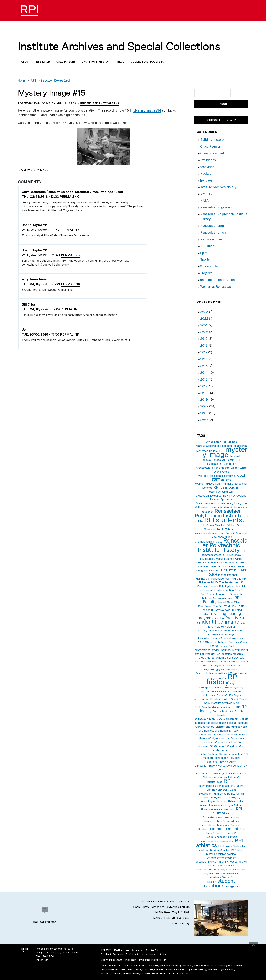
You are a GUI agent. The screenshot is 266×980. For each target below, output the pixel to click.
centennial (230, 476)
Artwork (212, 766)
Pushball (213, 754)
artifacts (232, 738)
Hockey (206, 174)
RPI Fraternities (211, 239)
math (225, 594)
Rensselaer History (223, 460)
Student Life (209, 266)
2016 (204, 359)
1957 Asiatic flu (208, 662)
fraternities (219, 833)
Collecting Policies (147, 62)
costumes (216, 566)
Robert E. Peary (229, 731)
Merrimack (239, 650)
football (216, 774)
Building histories (229, 586)
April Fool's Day (214, 563)
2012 (204, 386)
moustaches (219, 777)
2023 (204, 312)
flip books (212, 723)
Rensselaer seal (221, 579)
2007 (204, 420)
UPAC (233, 850)
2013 (204, 379)
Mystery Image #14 (147, 110)
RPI (228, 781)
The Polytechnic (229, 582)
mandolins (224, 575)
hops (221, 537)
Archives (223, 642)
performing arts (222, 870)
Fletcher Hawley (220, 699)
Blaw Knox (229, 496)
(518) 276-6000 (44, 956)
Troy (237, 711)
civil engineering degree (220, 616)
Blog (121, 62)
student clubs (232, 735)
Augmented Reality (224, 794)
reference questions (223, 809)
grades (216, 650)
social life (212, 582)
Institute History (96, 62)
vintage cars (233, 886)
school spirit (222, 758)
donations (230, 742)
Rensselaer (227, 842)
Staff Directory (181, 923)
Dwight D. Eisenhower (222, 770)
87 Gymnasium (217, 738)
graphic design (228, 723)
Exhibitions (208, 160)
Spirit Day (233, 658)
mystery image (225, 452)
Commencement (212, 153)
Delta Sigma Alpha (219, 666)
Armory (211, 719)
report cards (232, 631)
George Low (214, 594)
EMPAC (212, 862)
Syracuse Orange (224, 559)
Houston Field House (226, 572)
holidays (206, 180)
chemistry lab (216, 533)
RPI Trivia (207, 246)
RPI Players (225, 846)
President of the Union (218, 654)
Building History (212, 140)
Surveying (222, 492)
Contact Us (41, 960)
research (238, 654)
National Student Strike (223, 507)
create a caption (224, 590)
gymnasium (229, 774)
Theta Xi (226, 638)
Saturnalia (218, 711)
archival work (223, 610)
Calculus (234, 642)
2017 (204, 352)
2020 (204, 332)
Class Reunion (211, 146)
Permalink (69, 197)
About (25, 62)
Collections (66, 62)
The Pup (218, 606)
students (224, 468)
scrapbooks (222, 817)
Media (118, 950)
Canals (221, 719)
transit (219, 687)
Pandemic (213, 842)
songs (216, 638)
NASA (204, 201)
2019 (204, 339)
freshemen (202, 451)
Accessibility (156, 954)
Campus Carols (228, 662)
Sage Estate (219, 658)
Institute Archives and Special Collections (119, 46)
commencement (223, 829)
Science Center (224, 786)
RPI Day (236, 579)
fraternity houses (227, 862)
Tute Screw (223, 821)
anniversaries (214, 496)
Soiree (208, 606)
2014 (204, 373)
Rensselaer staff (212, 226)
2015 (204, 366)
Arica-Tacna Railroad (218, 691)
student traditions (219, 883)
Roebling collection (231, 754)
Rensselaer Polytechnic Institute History (223, 545)
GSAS (213, 746)
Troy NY (206, 273)
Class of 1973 (225, 695)
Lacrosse (215, 805)
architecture (211, 586)
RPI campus (224, 487)
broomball (231, 563)
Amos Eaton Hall (216, 442)
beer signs (223, 825)
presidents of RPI (230, 707)
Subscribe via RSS (221, 120)
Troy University (220, 790)
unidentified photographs (218, 280)
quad (219, 782)
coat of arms (216, 742)
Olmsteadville (210, 707)
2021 (204, 325)
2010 (204, 400)
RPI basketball (225, 873)
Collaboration (234, 766)
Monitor (220, 727)
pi (209, 579)
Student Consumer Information (122, 954)
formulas (222, 801)
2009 (204, 406)
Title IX (152, 950)
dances (223, 646)
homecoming (225, 503)
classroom (232, 719)
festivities (207, 167)
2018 (204, 345)
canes (222, 766)
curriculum (218, 618)
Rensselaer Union (213, 232)
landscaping (222, 837)
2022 (204, 318)
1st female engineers (219, 715)
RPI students (223, 520)
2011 (203, 393)
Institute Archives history (218, 187)
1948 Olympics (207, 642)
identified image (220, 622)
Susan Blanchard (216, 525)
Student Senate (219, 850)
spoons (209, 687)
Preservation (216, 631)
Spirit (204, 253)
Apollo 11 (222, 529)
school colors (215, 735)
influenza (212, 673)
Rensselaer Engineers (216, 207)
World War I (231, 606)
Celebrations (214, 446)
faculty (232, 618)
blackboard (216, 476)
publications (212, 731)
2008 (204, 413)
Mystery (206, 194)
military (223, 673)
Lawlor (221, 866)
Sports (205, 259)
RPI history (223, 679)
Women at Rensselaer (216, 287)
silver (215, 468)
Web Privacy (134, 950)
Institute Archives (222, 703)
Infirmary (226, 650)
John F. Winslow (228, 746)
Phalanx (228, 484)
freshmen (211, 503)
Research (43, 62)
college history (219, 797)
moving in (227, 805)
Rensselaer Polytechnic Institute (219, 513)
